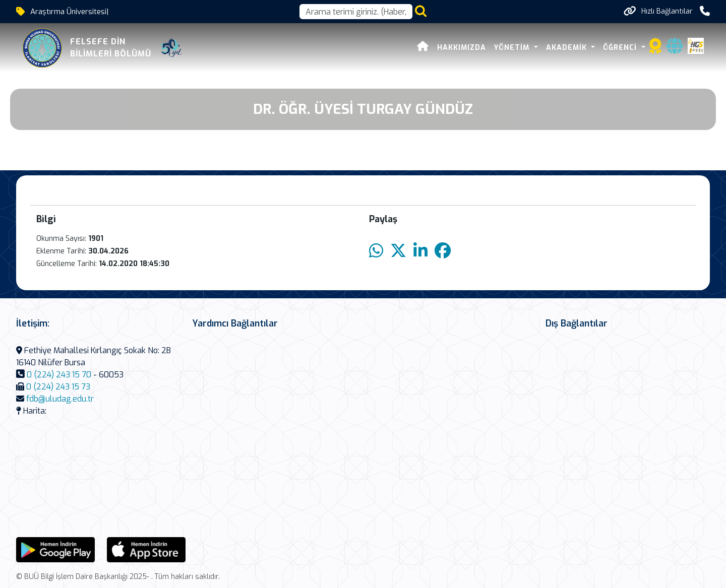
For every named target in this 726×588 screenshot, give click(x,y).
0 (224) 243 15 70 (59, 375)
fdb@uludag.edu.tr (60, 399)
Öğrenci (621, 48)
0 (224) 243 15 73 (58, 387)
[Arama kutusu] (356, 12)
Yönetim (513, 48)
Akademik (568, 48)
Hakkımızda (462, 48)
